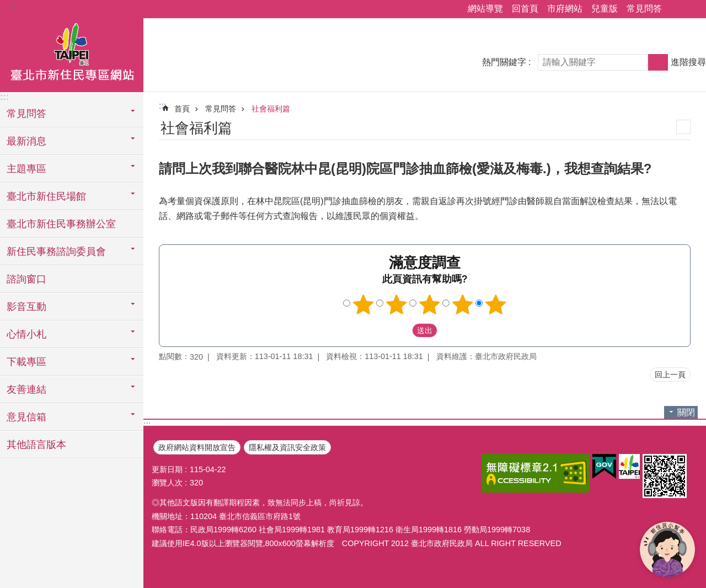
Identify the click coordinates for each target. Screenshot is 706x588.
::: (12, 6)
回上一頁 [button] (670, 375)
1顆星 (363, 304)
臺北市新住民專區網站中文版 (72, 54)
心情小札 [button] (26, 334)
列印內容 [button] (683, 127)
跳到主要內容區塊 (6, 6)
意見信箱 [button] (26, 417)
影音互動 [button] (26, 307)
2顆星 (397, 304)
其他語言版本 (36, 445)
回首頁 (525, 9)
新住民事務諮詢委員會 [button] (56, 252)
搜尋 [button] (658, 62)
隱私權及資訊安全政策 (287, 447)
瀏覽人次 (167, 483)
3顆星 (430, 304)
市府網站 (565, 9)
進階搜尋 (688, 62)
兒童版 (605, 9)
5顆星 (496, 304)
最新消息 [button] (26, 141)
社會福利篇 (271, 109)
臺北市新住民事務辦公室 (61, 224)
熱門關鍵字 (504, 62)
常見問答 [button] (26, 114)
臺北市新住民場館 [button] (46, 196)
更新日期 (167, 469)
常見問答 (644, 9)
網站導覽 (485, 9)
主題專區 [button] (26, 169)
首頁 (182, 109)
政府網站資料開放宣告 (197, 447)
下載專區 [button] (26, 362)
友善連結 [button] (26, 389)
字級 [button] (691, 9)
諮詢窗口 (26, 279)
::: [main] (162, 106)
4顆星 (463, 304)
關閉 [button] (686, 412)
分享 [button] (676, 9)
